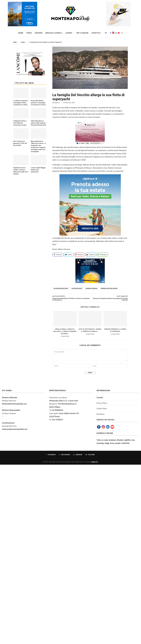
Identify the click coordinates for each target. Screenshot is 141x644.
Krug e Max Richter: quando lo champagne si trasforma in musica (38, 103)
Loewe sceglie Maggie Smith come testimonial (38, 170)
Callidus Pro (95, 462)
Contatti (100, 397)
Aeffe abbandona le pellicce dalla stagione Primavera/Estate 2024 (38, 123)
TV (106, 33)
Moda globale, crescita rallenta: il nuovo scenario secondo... (65, 331)
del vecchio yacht (77, 288)
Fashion (39, 33)
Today (29, 33)
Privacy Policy (102, 403)
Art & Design (82, 33)
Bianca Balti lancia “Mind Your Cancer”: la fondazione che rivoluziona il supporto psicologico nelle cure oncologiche (38, 146)
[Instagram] (113, 33)
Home (21, 33)
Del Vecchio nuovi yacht (61, 288)
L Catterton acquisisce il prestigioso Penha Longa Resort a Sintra (21, 103)
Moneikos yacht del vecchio (109, 288)
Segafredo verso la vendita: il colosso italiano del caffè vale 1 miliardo (21, 171)
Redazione (57, 103)
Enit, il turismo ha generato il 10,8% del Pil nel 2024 (20, 143)
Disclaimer (101, 414)
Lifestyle (96, 33)
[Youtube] (119, 33)
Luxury (69, 33)
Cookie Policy (102, 408)
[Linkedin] (116, 33)
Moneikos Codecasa (92, 288)
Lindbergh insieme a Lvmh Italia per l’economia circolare (20, 123)
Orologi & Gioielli (54, 33)
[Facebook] (110, 33)
